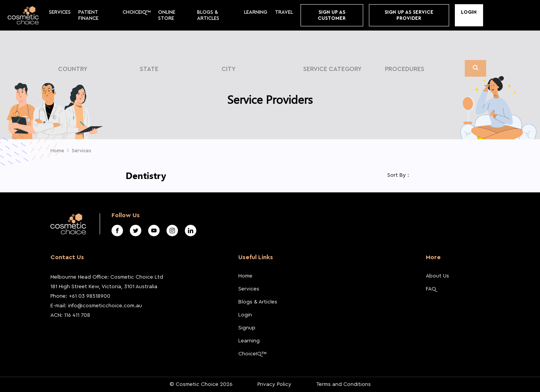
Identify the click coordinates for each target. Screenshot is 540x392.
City (229, 69)
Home (245, 276)
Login (469, 12)
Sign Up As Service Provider (409, 15)
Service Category (332, 69)
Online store (167, 15)
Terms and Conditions (344, 384)
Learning (256, 12)
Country (73, 69)
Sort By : (398, 175)
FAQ (431, 289)
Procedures (405, 69)
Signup (247, 328)
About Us (437, 276)
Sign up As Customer (332, 15)
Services (60, 12)
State (149, 69)
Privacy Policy (274, 384)
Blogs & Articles (258, 302)
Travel (284, 12)
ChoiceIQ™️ (137, 12)
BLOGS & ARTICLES (208, 15)
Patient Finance (88, 15)
